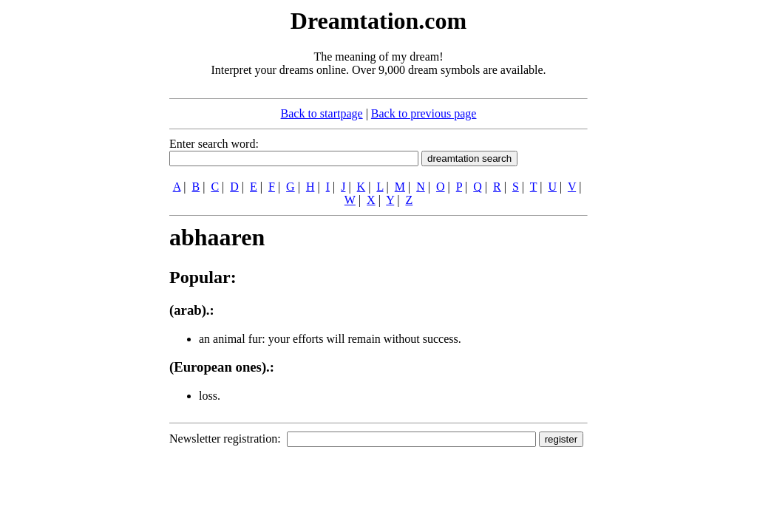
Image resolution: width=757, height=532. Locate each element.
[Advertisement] (79, 228)
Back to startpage (322, 113)
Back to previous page (424, 113)
